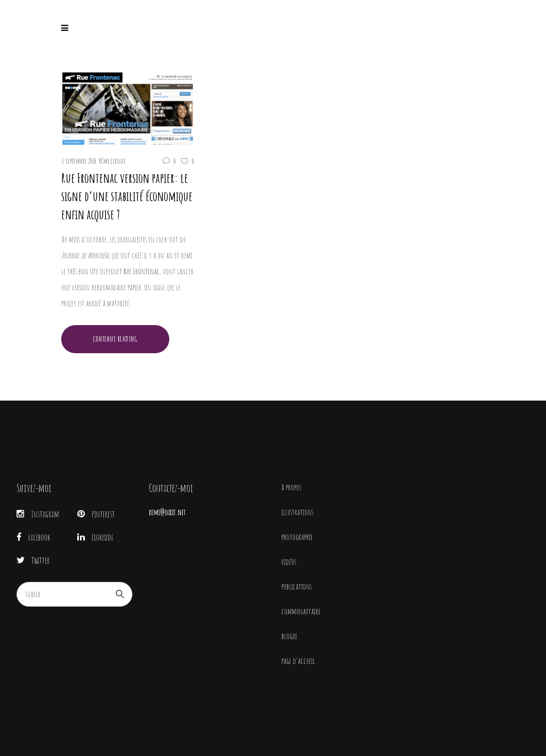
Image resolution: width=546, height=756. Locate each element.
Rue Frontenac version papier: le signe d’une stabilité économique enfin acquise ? (127, 196)
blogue (289, 636)
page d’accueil (298, 661)
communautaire (301, 611)
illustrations (297, 512)
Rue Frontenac (141, 271)
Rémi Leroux (112, 161)
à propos (291, 487)
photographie (297, 537)
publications (296, 587)
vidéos (289, 562)
